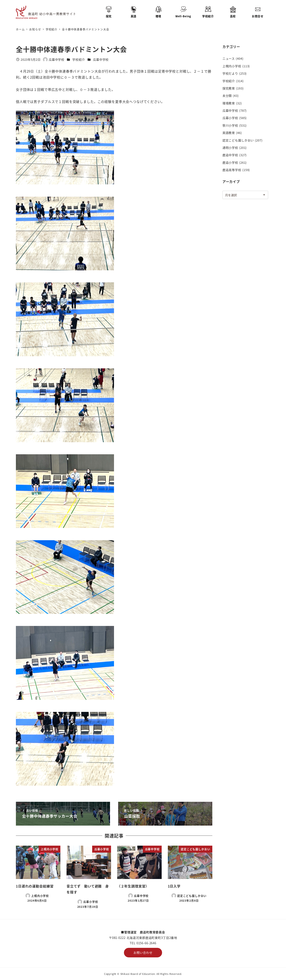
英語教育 (229, 133)
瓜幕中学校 (101, 59)
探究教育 (229, 88)
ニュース (229, 58)
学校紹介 (79, 59)
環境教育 (229, 103)
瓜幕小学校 (230, 118)
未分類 (227, 95)
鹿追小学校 (230, 162)
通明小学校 (230, 147)
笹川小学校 (230, 125)
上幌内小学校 (232, 66)
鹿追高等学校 (232, 170)
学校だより (230, 73)
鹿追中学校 (230, 155)
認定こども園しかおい (238, 140)
